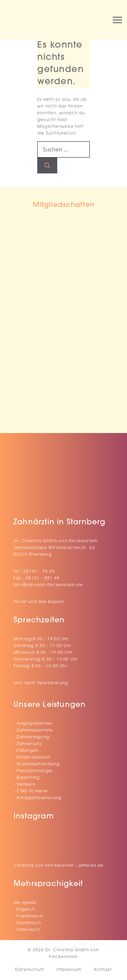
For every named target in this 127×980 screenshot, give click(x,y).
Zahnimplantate (35, 731)
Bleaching (28, 778)
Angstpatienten (35, 724)
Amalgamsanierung (39, 798)
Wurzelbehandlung (38, 764)
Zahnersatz (29, 744)
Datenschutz (30, 970)
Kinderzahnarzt (34, 758)
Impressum (69, 970)
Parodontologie (35, 771)
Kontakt (103, 970)
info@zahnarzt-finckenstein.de (48, 585)
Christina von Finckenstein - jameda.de (59, 866)
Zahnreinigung (33, 737)
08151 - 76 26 (39, 572)
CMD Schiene (32, 791)
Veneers (26, 785)
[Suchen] (47, 166)
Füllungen (28, 751)
